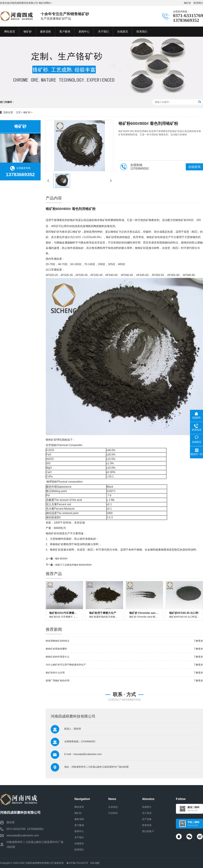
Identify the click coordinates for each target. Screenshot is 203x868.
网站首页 (79, 807)
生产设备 (147, 819)
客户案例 (79, 825)
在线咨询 (194, 167)
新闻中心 (79, 831)
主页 (18, 112)
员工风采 (147, 813)
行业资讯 (113, 813)
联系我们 (198, 3)
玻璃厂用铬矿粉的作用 (58, 681)
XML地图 (95, 863)
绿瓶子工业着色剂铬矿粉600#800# (73, 565)
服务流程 (79, 819)
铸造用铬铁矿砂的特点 (58, 641)
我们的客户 (148, 831)
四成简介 (147, 807)
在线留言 (79, 843)
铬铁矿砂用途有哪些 (56, 649)
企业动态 (113, 807)
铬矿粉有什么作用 (55, 673)
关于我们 (79, 837)
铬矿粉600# (61, 559)
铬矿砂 (187, 3)
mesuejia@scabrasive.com (88, 754)
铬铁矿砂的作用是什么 (58, 657)
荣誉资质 (147, 825)
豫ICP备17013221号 (77, 863)
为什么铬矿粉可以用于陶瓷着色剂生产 (66, 665)
